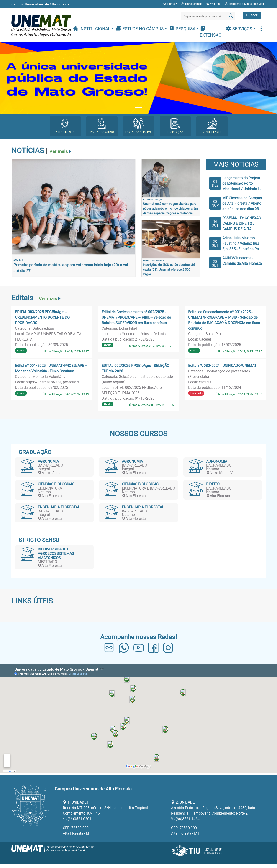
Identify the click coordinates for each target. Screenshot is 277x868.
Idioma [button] (169, 4)
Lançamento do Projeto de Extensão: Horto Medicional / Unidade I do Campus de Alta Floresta (241, 184)
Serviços (239, 29)
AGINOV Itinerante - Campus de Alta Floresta (242, 261)
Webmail (214, 4)
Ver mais (59, 151)
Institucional (92, 29)
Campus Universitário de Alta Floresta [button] (41, 4)
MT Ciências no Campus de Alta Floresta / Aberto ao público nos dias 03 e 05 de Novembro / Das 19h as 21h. (242, 204)
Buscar (252, 15)
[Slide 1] (138, 107)
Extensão (211, 32)
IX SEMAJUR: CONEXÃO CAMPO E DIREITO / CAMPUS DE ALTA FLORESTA (242, 224)
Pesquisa (183, 29)
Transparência (192, 4)
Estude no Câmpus (140, 29)
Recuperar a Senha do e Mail (244, 4)
